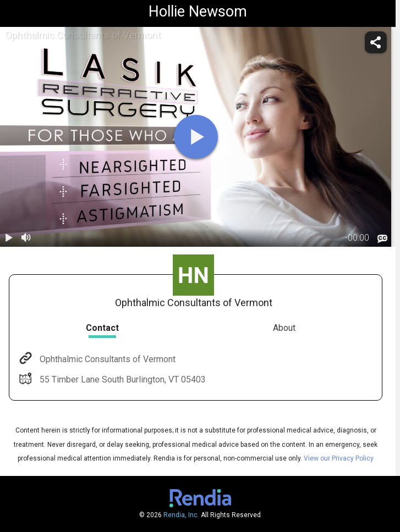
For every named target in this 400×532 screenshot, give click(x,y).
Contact (102, 328)
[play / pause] (9, 238)
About (284, 328)
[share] (376, 42)
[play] (196, 137)
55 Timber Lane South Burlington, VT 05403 (122, 379)
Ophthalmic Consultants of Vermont (106, 359)
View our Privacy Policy (339, 458)
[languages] (382, 239)
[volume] (26, 238)
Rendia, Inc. (181, 515)
